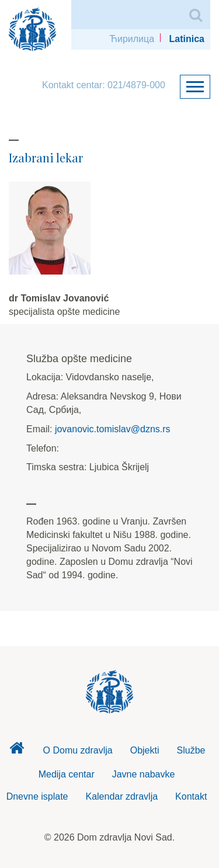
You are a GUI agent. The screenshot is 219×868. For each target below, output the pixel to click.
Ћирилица (132, 39)
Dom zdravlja (17, 751)
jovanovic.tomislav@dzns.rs (113, 429)
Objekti (145, 750)
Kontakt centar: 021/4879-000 (104, 85)
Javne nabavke (144, 774)
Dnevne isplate (37, 796)
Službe (191, 750)
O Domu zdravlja (78, 750)
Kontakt (191, 796)
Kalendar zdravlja (121, 796)
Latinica (187, 39)
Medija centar (67, 774)
